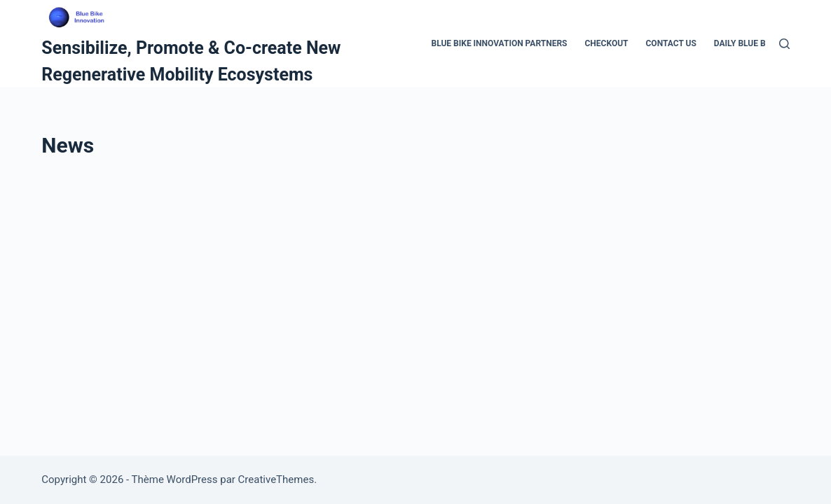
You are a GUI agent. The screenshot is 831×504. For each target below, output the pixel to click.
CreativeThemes (276, 479)
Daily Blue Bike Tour (758, 43)
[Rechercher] (784, 44)
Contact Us (671, 43)
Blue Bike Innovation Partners (499, 43)
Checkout (607, 43)
